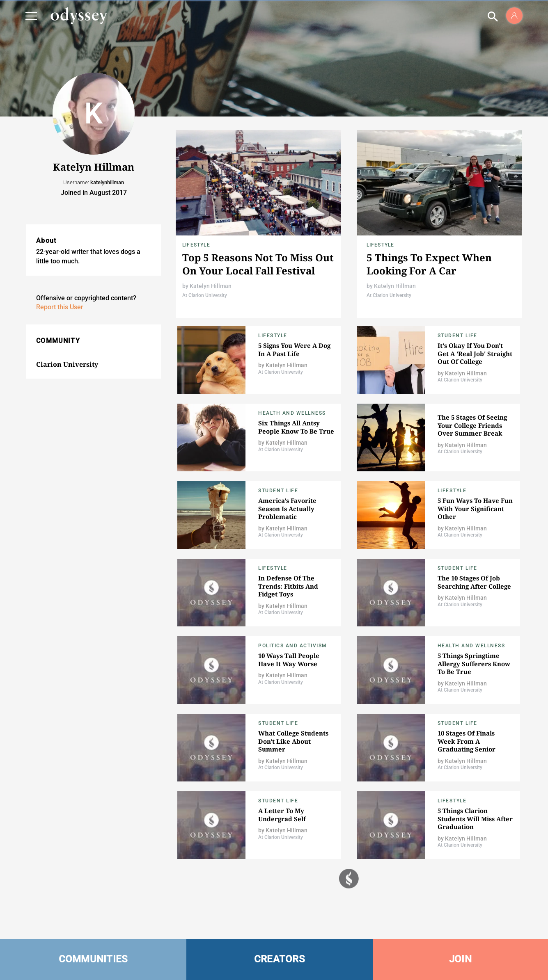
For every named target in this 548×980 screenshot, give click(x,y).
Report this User (60, 307)
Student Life (457, 336)
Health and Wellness (292, 413)
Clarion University (67, 364)
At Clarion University (205, 295)
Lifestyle (196, 245)
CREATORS (280, 959)
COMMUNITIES (93, 959)
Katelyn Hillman (211, 286)
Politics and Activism (293, 646)
